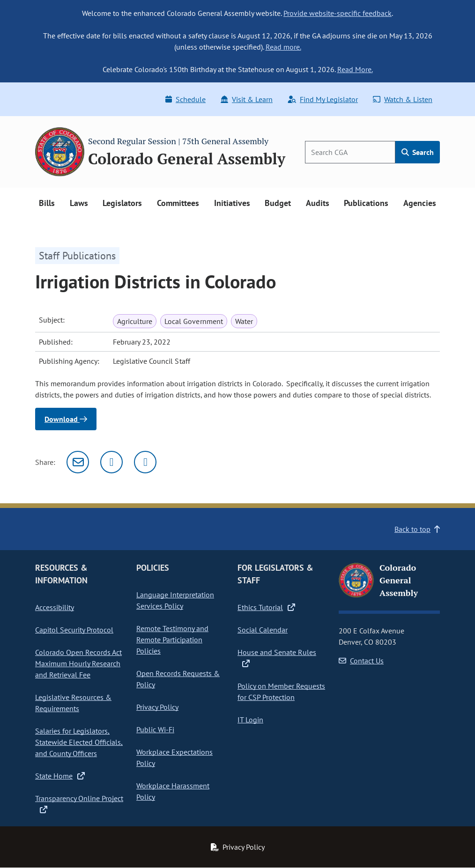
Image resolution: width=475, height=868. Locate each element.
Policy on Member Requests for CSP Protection (281, 691)
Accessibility (55, 607)
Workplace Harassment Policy (173, 791)
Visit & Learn (247, 99)
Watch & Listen (403, 99)
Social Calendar (263, 630)
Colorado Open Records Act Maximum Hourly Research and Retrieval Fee (78, 663)
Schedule (186, 99)
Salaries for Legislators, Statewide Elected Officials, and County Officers (79, 742)
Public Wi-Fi (155, 729)
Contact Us (361, 661)
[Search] (350, 152)
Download (66, 419)
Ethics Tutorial (266, 607)
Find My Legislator (323, 99)
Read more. (283, 47)
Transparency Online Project (79, 804)
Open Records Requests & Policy (178, 679)
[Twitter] (111, 462)
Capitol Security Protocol (74, 630)
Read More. (355, 69)
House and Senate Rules (277, 658)
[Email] (78, 462)
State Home (60, 776)
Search (418, 152)
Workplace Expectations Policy (174, 758)
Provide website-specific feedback (338, 13)
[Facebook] (145, 462)
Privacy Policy (157, 707)
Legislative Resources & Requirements (73, 703)
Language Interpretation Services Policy (175, 600)
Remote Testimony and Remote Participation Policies (172, 640)
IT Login (250, 720)
